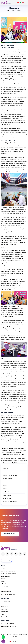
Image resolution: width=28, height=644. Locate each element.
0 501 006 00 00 (10, 624)
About (13, 11)
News (3, 614)
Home (9, 11)
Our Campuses (5, 601)
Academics (4, 604)
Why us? (5, 489)
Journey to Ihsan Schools (10, 475)
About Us (5, 469)
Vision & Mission (7, 479)
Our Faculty (6, 492)
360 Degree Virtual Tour (10, 502)
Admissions (4, 612)
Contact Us (4, 617)
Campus (4, 579)
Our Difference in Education (11, 472)
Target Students (7, 498)
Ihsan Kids (4, 609)
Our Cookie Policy (18, 639)
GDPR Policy (8, 639)
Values (5, 485)
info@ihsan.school (11, 626)
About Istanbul (7, 495)
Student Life (5, 607)
